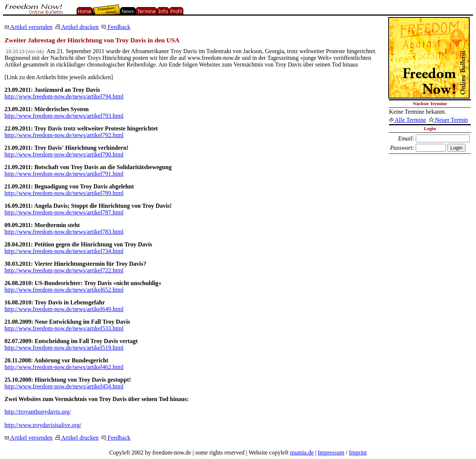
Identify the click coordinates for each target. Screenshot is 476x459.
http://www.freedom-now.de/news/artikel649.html (64, 309)
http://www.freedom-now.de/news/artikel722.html (64, 270)
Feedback (116, 27)
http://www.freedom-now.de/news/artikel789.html (64, 193)
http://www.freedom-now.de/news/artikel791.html (64, 174)
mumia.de (302, 452)
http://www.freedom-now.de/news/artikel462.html (64, 367)
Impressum (331, 452)
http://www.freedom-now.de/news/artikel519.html (64, 348)
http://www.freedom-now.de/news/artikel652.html (64, 290)
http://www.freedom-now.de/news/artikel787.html (64, 212)
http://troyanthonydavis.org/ (38, 412)
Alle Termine (407, 120)
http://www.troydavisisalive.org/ (43, 425)
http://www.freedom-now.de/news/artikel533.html (64, 328)
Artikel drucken (77, 27)
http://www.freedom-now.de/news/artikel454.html (64, 386)
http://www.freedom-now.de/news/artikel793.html (64, 116)
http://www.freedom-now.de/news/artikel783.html (64, 232)
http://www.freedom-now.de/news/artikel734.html (64, 251)
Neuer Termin (449, 120)
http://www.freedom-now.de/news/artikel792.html (64, 135)
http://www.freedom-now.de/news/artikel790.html (64, 154)
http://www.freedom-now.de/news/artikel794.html (64, 96)
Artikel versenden (28, 27)
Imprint (358, 452)
